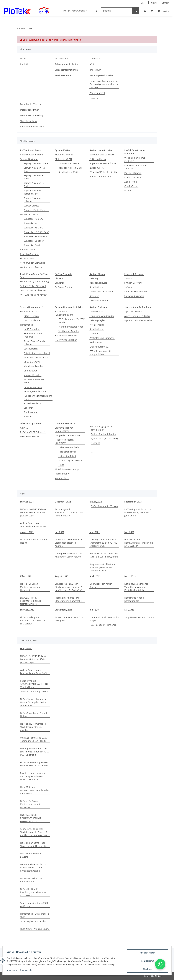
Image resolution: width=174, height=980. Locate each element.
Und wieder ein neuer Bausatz (101, 585)
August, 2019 (62, 576)
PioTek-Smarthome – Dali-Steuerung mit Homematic (68, 599)
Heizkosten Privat (67, 456)
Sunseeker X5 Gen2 (34, 228)
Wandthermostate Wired (71, 327)
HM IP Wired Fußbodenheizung (64, 313)
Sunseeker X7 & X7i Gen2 (36, 232)
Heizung (94, 278)
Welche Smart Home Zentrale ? (135, 159)
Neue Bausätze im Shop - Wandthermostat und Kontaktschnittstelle (137, 587)
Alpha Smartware (133, 312)
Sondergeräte (31, 412)
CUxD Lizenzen (31, 316)
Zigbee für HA (97, 168)
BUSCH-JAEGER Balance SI (33, 432)
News (154, 3)
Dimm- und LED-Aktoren (102, 292)
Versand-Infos (62, 478)
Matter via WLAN (63, 159)
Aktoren (59, 278)
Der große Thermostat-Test (69, 435)
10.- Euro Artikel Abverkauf (34, 290)
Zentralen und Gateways (102, 155)
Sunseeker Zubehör (34, 241)
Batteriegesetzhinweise (101, 75)
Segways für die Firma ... (36, 210)
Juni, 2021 (95, 532)
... (92, 447)
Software (129, 287)
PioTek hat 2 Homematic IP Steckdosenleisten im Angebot (68, 543)
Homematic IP (27, 325)
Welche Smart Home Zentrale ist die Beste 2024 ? (34, 525)
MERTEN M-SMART (30, 437)
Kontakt (165, 3)
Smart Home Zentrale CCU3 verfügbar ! (69, 619)
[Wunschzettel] (152, 11)
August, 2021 (27, 532)
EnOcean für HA (98, 159)
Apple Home (131, 182)
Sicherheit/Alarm (32, 403)
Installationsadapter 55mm (34, 381)
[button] (145, 11)
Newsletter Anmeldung (32, 115)
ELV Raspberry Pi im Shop (104, 625)
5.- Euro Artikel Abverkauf (33, 286)
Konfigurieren (147, 961)
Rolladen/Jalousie (98, 283)
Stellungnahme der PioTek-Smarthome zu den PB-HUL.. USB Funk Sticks (104, 543)
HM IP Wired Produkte (66, 335)
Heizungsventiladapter (35, 391)
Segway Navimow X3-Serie (34, 177)
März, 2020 (26, 576)
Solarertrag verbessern (70, 460)
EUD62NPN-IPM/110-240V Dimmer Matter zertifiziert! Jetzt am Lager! (34, 512)
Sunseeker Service (33, 245)
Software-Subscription (136, 292)
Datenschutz (27, 971)
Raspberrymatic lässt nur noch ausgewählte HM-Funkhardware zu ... (102, 567)
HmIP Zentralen (32, 329)
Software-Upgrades (134, 296)
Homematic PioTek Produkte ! (33, 335)
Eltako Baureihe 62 (99, 347)
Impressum (13, 971)
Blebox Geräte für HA (100, 177)
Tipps (61, 465)
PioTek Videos (27, 258)
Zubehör (28, 417)
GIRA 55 (24, 428)
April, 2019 (95, 576)
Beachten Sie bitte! (30, 254)
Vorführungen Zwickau (32, 267)
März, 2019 (130, 576)
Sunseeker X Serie (29, 214)
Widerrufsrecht (97, 93)
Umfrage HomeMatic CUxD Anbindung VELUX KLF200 (68, 555)
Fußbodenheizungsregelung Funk (38, 397)
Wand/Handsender (33, 366)
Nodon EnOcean (133, 177)
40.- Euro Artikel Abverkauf (34, 295)
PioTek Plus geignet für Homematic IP (101, 428)
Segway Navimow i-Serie (36, 163)
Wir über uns (62, 59)
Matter (128, 191)
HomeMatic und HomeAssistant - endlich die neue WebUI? (139, 543)
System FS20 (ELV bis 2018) (104, 438)
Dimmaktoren (31, 371)
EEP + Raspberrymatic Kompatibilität (101, 353)
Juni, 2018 (95, 610)
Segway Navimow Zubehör (33, 200)
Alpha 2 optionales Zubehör (138, 320)
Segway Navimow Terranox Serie (33, 192)
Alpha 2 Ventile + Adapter (137, 316)
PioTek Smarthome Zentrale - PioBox (35, 541)
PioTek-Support (63, 474)
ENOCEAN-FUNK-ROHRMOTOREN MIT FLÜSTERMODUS (31, 601)
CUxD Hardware (32, 320)
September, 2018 (64, 610)
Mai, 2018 (129, 610)
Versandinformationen (66, 70)
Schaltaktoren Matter (69, 172)
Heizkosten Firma (67, 452)
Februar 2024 (27, 502)
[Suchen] (117, 11)
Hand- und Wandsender (102, 316)
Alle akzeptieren (147, 953)
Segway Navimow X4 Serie (34, 185)
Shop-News (26, 648)
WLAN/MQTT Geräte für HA (103, 172)
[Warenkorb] (163, 11)
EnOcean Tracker (64, 287)
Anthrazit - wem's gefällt (36, 357)
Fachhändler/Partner (31, 104)
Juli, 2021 (60, 532)
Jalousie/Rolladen (33, 375)
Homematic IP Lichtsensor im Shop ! (104, 619)
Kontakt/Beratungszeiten (33, 127)
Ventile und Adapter (69, 331)
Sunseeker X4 (31, 223)
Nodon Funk (96, 342)
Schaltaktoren (97, 287)
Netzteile (95, 443)
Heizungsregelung (33, 387)
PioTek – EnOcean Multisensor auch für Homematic (31, 587)
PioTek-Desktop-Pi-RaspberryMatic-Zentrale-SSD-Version (33, 620)
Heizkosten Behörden (69, 447)
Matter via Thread (64, 155)
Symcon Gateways (133, 283)
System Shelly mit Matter (103, 434)
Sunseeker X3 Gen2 (34, 219)
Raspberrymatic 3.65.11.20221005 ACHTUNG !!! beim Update (69, 512)
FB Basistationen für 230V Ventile (71, 321)
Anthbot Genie (27, 250)
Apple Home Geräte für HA (103, 163)
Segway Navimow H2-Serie (35, 169)
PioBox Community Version (104, 506)
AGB (92, 64)
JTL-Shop (158, 976)
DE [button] (142, 3)
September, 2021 (133, 502)
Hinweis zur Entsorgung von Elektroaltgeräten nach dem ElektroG (104, 84)
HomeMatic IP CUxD (30, 312)
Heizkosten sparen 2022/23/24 (64, 441)
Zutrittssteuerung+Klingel (37, 353)
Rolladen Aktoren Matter (71, 168)
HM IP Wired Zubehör (66, 340)
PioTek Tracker (97, 325)
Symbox (128, 278)
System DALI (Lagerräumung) (35, 282)
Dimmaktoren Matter (69, 163)
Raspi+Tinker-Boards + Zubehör (35, 343)
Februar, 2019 (27, 610)
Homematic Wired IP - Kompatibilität (135, 599)
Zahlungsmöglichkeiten (67, 64)
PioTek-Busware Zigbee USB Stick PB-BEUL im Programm (104, 555)
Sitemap (94, 99)
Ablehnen (147, 969)
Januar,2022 (96, 502)
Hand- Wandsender (99, 300)
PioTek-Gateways (133, 173)
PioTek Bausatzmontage (67, 469)
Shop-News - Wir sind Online (139, 617)
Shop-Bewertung (29, 121)
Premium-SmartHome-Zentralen (136, 167)
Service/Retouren (64, 75)
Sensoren (60, 283)
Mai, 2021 (129, 532)
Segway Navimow (29, 159)
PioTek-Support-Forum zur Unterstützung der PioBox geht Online (138, 512)
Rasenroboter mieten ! (31, 155)
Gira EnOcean (131, 186)
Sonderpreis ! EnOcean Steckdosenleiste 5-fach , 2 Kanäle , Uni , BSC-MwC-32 (68, 587)
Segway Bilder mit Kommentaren (64, 429)
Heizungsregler (97, 320)
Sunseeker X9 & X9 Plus (36, 236)
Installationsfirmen (30, 110)
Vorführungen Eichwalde (33, 263)
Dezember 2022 (63, 502)
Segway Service (31, 206)
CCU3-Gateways (32, 362)
